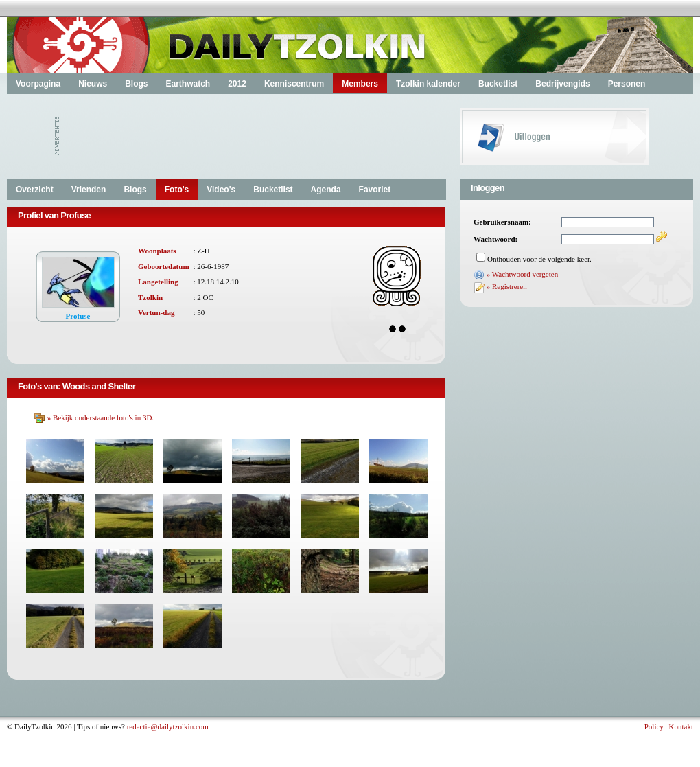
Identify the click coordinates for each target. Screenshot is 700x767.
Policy (654, 726)
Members (360, 84)
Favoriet (375, 190)
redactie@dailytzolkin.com (168, 726)
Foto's (177, 190)
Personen (627, 84)
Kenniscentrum (294, 84)
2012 (237, 84)
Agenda (326, 190)
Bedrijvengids (562, 84)
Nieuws (93, 84)
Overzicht (35, 190)
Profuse (78, 316)
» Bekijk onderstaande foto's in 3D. (101, 417)
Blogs (136, 84)
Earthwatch (188, 84)
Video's (221, 190)
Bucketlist (498, 84)
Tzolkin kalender (428, 84)
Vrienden (89, 190)
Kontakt (681, 726)
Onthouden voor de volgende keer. (539, 259)
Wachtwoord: (495, 239)
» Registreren (507, 286)
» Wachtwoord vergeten (522, 274)
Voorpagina (38, 84)
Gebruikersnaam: (502, 222)
